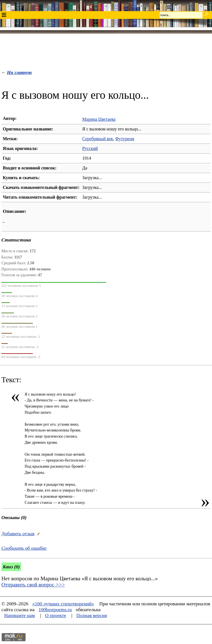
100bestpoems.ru (55, 610)
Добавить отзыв (18, 534)
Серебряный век (98, 139)
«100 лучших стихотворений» (63, 604)
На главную (19, 72)
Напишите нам (19, 615)
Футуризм (125, 139)
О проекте (56, 615)
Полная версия (92, 615)
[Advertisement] (106, 50)
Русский (90, 148)
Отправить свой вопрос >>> (33, 585)
